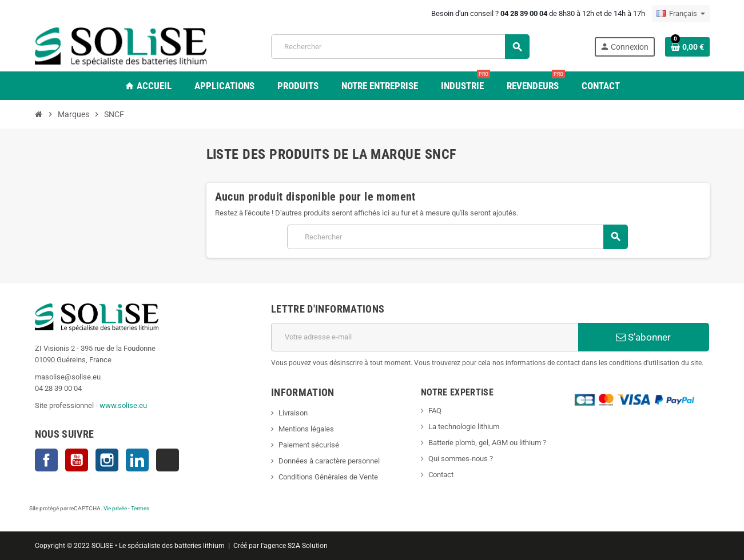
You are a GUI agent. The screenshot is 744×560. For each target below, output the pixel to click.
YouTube (77, 460)
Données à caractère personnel (329, 461)
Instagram (107, 460)
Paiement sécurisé (309, 445)
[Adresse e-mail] (425, 337)
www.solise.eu (123, 405)
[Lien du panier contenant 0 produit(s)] (687, 47)
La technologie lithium (464, 427)
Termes (140, 508)
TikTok (168, 460)
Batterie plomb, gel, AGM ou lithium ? (487, 443)
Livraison (293, 413)
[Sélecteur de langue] (681, 14)
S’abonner (643, 337)
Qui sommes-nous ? (461, 459)
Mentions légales (306, 429)
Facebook (46, 460)
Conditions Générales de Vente (328, 477)
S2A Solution (308, 546)
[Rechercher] (400, 47)
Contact (441, 475)
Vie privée (115, 508)
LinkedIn (137, 460)
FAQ (435, 411)
